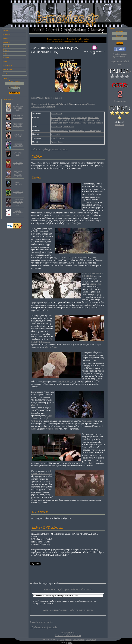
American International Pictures (51, 104)
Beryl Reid (99, 123)
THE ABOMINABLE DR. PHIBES (69, 215)
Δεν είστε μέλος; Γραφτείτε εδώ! (120, 55)
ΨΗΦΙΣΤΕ (120, 125)
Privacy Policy (91, 640)
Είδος (34, 98)
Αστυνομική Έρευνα (85, 104)
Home (6, 31)
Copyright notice (66, 640)
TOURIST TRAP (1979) (18, 183)
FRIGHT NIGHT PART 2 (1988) (18, 212)
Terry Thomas (87, 123)
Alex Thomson (57, 138)
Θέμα (34, 104)
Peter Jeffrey (82, 118)
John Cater (79, 120)
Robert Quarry (70, 118)
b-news (6, 38)
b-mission (7, 35)
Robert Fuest (56, 114)
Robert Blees (68, 127)
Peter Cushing (74, 123)
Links (6, 73)
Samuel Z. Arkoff (76, 131)
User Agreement (79, 640)
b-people (7, 46)
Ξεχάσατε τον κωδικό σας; (120, 63)
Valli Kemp (68, 120)
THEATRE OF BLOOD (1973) (18, 117)
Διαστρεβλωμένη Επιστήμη (43, 107)
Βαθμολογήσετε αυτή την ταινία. (43, 627)
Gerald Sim (89, 120)
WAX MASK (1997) (18, 154)
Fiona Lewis (93, 118)
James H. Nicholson (59, 131)
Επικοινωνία (8, 65)
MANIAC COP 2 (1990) (18, 193)
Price (89, 305)
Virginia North (52, 429)
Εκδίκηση (71, 104)
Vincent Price (57, 118)
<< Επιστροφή (68, 633)
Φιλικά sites (8, 69)
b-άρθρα (7, 50)
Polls (5, 62)
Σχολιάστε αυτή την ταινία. (41, 622)
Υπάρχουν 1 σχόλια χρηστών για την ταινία (50, 149)
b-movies (7, 42)
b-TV (5, 54)
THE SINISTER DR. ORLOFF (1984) (18, 126)
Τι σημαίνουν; (120, 101)
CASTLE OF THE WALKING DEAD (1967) (18, 174)
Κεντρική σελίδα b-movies (68, 635)
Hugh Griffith (57, 120)
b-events (7, 58)
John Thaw (63, 123)
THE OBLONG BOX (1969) (18, 164)
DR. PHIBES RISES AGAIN (42, 341)
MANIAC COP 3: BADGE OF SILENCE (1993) (18, 203)
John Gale (55, 134)
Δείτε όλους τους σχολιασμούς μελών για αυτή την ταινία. (68, 589)
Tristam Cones (57, 142)
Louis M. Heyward (92, 131)
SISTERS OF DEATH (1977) (18, 145)
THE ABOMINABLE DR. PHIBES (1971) (18, 107)
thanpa (70, 643)
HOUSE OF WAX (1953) (18, 135)
